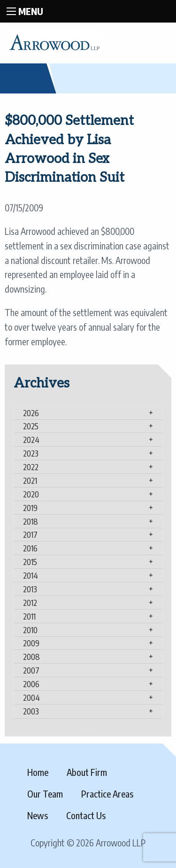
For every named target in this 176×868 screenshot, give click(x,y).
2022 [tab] (31, 467)
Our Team (45, 794)
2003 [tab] (31, 711)
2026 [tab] (31, 413)
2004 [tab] (31, 697)
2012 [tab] (30, 603)
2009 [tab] (31, 643)
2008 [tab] (31, 657)
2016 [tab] (30, 548)
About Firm (87, 772)
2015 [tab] (30, 562)
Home (38, 772)
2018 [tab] (31, 521)
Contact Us (86, 815)
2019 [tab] (30, 508)
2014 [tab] (31, 575)
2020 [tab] (31, 494)
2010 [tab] (30, 630)
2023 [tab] (31, 453)
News (38, 815)
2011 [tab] (29, 616)
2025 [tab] (31, 426)
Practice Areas (107, 794)
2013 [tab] (30, 589)
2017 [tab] (30, 535)
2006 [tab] (31, 684)
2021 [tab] (30, 480)
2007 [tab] (31, 670)
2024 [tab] (31, 440)
